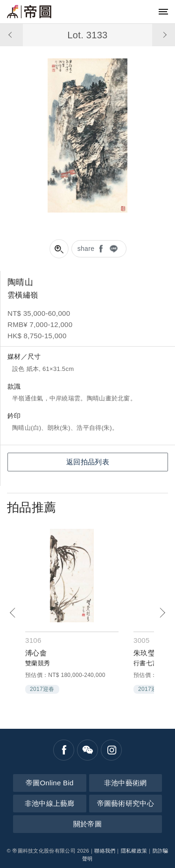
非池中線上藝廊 (50, 803)
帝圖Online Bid (50, 783)
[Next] (162, 613)
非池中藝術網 (126, 783)
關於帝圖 (87, 824)
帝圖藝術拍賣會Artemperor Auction (29, 12)
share (86, 249)
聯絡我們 (105, 851)
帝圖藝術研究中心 (126, 803)
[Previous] (13, 613)
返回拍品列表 (88, 462)
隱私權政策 (134, 851)
